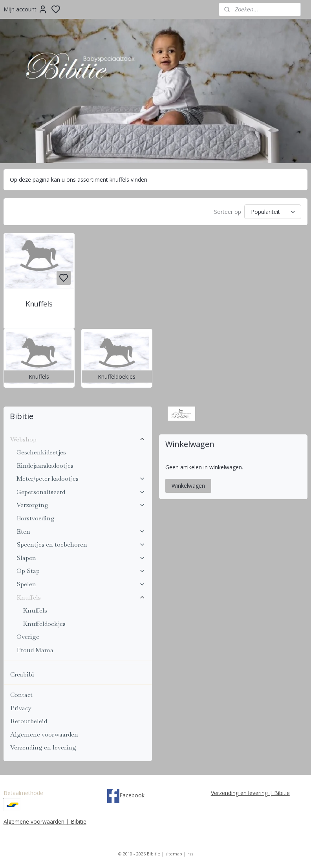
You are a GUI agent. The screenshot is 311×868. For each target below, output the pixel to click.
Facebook (132, 795)
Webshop (78, 439)
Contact (21, 695)
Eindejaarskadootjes (45, 466)
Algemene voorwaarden (44, 734)
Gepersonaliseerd (81, 492)
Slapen (81, 558)
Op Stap (81, 571)
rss (190, 854)
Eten (81, 532)
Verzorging (81, 505)
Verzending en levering (43, 747)
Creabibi (22, 674)
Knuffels (39, 304)
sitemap (174, 854)
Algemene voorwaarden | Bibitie (45, 821)
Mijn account (26, 9)
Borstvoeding (36, 518)
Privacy (21, 708)
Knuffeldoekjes (44, 624)
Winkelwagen (188, 486)
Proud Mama (35, 650)
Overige (28, 637)
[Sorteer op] (273, 212)
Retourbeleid (29, 721)
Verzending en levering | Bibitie (250, 793)
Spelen (81, 584)
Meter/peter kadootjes (81, 479)
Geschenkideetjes (41, 452)
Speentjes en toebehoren (81, 544)
